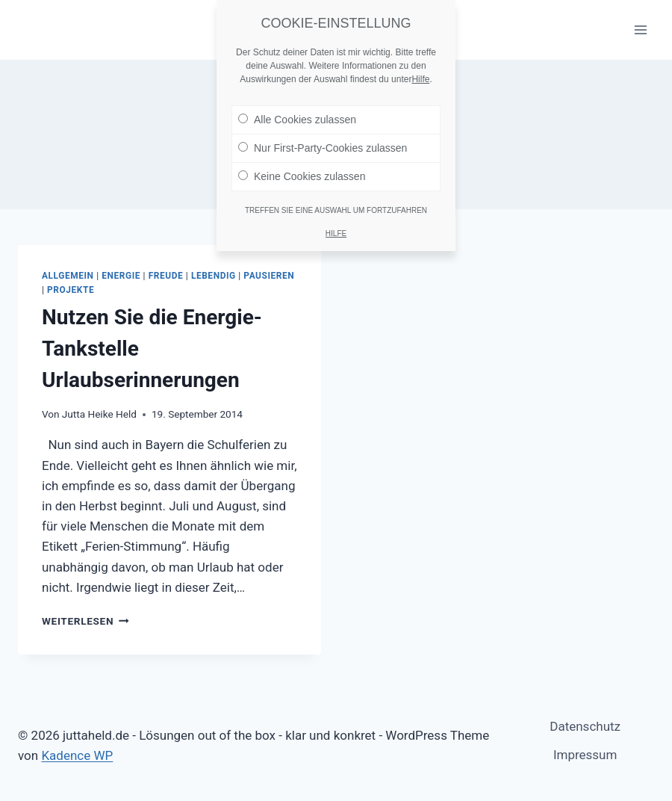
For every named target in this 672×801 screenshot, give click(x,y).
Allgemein (68, 276)
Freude (166, 276)
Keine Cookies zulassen (302, 170)
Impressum (585, 755)
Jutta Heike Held (99, 414)
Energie (121, 276)
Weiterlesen (85, 621)
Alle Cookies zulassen (297, 113)
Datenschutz (585, 726)
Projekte (71, 290)
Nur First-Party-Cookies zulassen (323, 141)
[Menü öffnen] (640, 30)
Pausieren (269, 276)
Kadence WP (77, 755)
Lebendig (214, 276)
